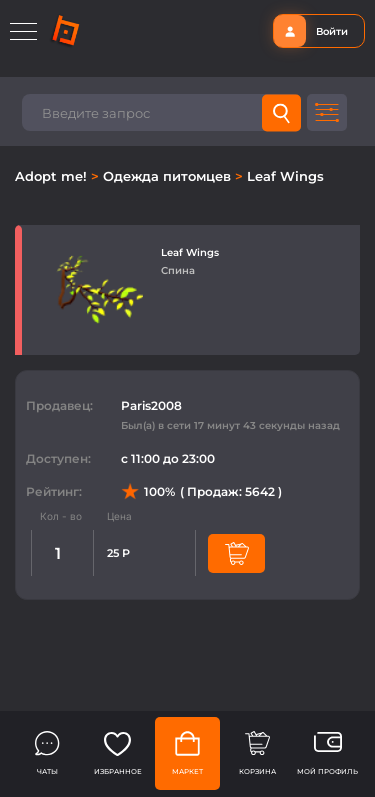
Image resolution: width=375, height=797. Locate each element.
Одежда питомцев (169, 176)
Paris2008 (151, 405)
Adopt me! (53, 176)
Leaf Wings (285, 176)
